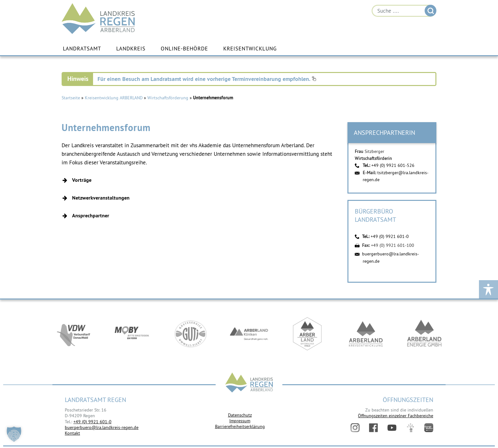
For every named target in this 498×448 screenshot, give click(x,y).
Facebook (373, 428)
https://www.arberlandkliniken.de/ (249, 334)
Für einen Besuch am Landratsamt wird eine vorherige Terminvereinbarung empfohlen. (207, 79)
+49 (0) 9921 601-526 (393, 165)
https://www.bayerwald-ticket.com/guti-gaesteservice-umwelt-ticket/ (191, 334)
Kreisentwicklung (250, 49)
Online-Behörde (184, 49)
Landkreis (131, 49)
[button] (200, 180)
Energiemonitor (429, 428)
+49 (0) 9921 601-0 (390, 236)
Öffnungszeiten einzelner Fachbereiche (396, 416)
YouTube (392, 428)
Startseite (71, 98)
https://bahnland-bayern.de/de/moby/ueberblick (132, 334)
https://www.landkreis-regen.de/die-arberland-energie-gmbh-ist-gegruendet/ (424, 334)
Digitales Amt (410, 428)
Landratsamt (82, 49)
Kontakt (72, 433)
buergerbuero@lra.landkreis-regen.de (102, 427)
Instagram (355, 428)
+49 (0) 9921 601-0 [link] (92, 422)
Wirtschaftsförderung (168, 98)
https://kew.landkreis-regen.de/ (366, 334)
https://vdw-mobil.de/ (74, 334)
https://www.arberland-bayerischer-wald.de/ (307, 334)
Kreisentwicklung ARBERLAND (114, 98)
